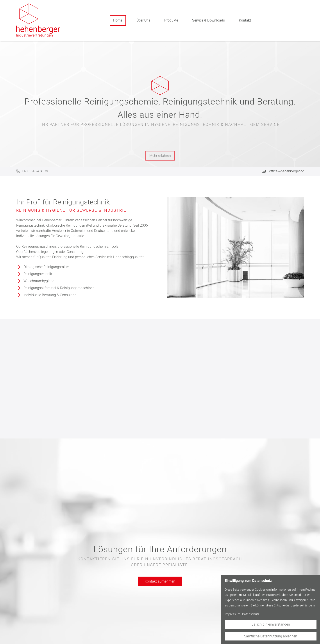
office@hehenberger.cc (287, 171)
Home (118, 20)
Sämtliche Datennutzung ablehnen (271, 636)
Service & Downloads (208, 20)
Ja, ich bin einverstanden (271, 624)
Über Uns (143, 20)
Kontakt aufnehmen (160, 581)
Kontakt (245, 20)
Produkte (171, 20)
